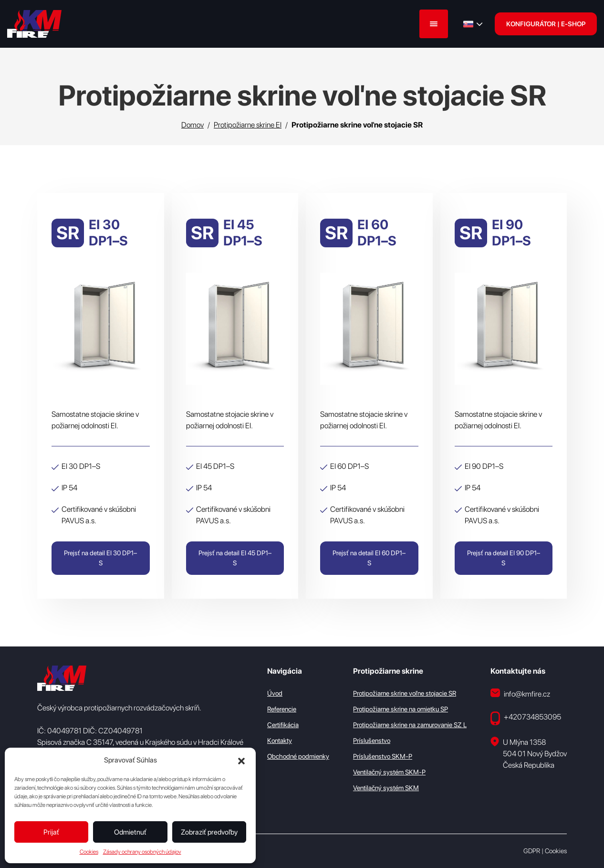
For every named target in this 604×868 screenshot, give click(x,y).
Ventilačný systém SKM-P (389, 772)
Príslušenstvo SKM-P (383, 756)
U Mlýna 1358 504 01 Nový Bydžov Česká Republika (529, 753)
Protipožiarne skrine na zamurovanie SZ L (410, 725)
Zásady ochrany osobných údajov (142, 852)
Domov (193, 125)
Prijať (51, 832)
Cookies (89, 852)
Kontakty (280, 741)
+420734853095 (526, 718)
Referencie (282, 709)
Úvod (275, 693)
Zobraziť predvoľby (209, 832)
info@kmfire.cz (520, 693)
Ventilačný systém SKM (386, 788)
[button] (241, 760)
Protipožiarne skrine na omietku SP (401, 709)
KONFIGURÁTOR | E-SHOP (546, 24)
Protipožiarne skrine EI (248, 125)
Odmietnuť (130, 832)
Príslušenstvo (372, 741)
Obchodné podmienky (298, 756)
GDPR (532, 851)
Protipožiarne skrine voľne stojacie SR (405, 693)
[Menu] (434, 24)
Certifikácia (283, 725)
